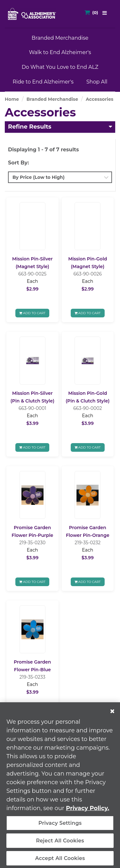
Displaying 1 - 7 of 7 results (44, 150)
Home (12, 99)
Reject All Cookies (60, 843)
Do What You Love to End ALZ (60, 67)
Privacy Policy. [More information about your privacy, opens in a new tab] (88, 811)
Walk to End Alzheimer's (60, 52)
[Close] (112, 714)
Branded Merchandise (60, 38)
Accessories (100, 99)
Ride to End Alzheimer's (43, 82)
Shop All (97, 82)
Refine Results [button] (30, 127)
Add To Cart (32, 313)
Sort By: (18, 163)
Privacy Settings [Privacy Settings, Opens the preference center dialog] (60, 826)
